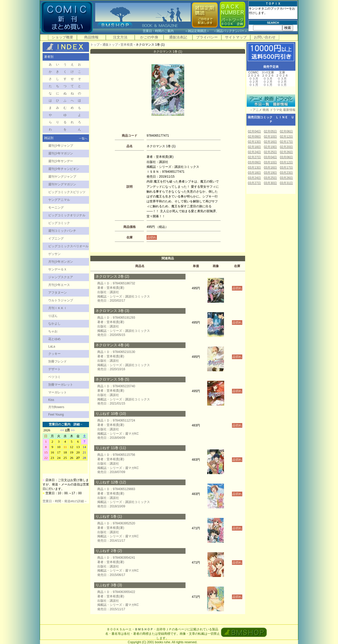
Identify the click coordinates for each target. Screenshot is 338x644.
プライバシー (207, 37)
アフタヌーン (58, 293)
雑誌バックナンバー (230, 31)
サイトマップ (236, 37)
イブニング (56, 238)
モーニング (56, 208)
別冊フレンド (58, 361)
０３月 (254, 79)
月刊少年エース (59, 285)
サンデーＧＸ (58, 269)
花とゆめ (54, 339)
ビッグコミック (59, 223)
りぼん (53, 316)
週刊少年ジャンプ (61, 146)
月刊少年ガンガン (61, 262)
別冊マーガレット (61, 385)
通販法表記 (178, 37)
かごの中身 (149, 37)
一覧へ (83, 138)
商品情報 (91, 37)
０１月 (254, 85)
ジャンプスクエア (61, 277)
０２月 (254, 82)
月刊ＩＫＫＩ (58, 308)
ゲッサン (54, 254)
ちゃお (53, 331)
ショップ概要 (62, 37)
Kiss (51, 400)
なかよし (54, 324)
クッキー (54, 354)
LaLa (52, 346)
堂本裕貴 (127, 45)
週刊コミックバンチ (62, 231)
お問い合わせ (265, 37)
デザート (54, 369)
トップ (95, 45)
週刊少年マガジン (61, 153)
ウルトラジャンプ (61, 300)
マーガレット (58, 392)
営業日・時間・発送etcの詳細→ (65, 501)
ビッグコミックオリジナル (67, 215)
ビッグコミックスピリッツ (67, 192)
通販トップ (110, 45)
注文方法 (120, 37)
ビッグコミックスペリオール (68, 246)
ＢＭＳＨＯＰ (144, 629)
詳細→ (78, 424)
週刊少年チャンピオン (64, 169)
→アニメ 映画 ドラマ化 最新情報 (271, 110)
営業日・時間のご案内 (163, 31)
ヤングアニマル (59, 200)
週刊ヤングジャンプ (62, 177)
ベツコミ (54, 377)
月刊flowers (56, 407)
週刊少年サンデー (61, 161)
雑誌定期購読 (197, 31)
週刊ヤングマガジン (62, 184)
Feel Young (56, 415)
